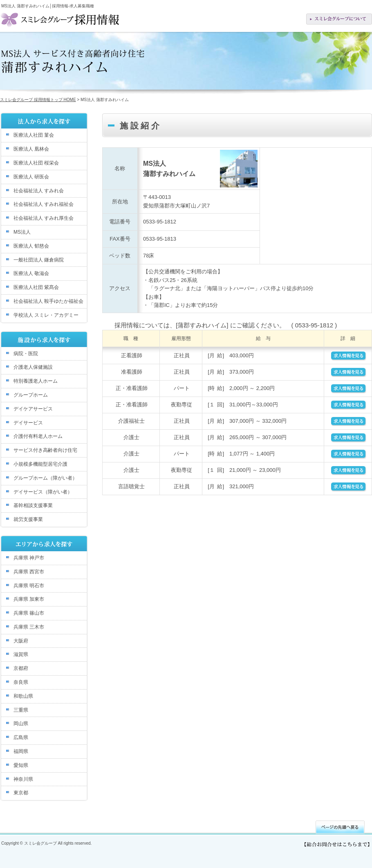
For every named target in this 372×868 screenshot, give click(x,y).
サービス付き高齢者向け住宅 (45, 450)
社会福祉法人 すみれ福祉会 (44, 204)
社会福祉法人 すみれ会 (39, 191)
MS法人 (22, 232)
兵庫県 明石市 (29, 586)
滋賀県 (21, 654)
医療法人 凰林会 (31, 149)
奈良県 (21, 682)
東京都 (21, 793)
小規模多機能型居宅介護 (40, 464)
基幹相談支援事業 (33, 505)
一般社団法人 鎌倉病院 (39, 260)
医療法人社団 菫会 (34, 135)
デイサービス (28, 423)
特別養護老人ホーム (36, 381)
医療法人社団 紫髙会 (36, 287)
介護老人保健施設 (33, 367)
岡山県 (21, 724)
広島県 (21, 737)
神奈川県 (23, 779)
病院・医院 (26, 354)
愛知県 (21, 765)
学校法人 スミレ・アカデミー (46, 315)
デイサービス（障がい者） (43, 492)
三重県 (21, 710)
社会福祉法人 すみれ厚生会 (44, 218)
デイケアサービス (33, 409)
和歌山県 (23, 696)
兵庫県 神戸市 (29, 558)
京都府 (21, 668)
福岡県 (21, 751)
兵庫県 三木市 (29, 627)
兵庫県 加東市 (29, 599)
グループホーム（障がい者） (45, 478)
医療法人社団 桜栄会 (36, 163)
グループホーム (31, 395)
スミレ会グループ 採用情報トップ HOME (38, 100)
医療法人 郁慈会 (31, 246)
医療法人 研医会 (31, 177)
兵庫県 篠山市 (29, 613)
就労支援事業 (28, 519)
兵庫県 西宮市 (29, 572)
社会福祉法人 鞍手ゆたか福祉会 (48, 301)
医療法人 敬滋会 (31, 273)
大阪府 (21, 641)
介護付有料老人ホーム (38, 436)
